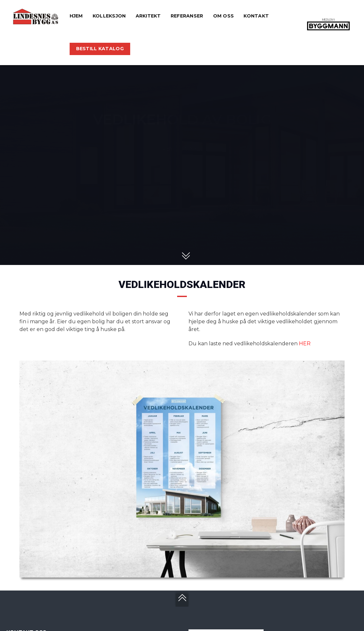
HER (305, 344)
